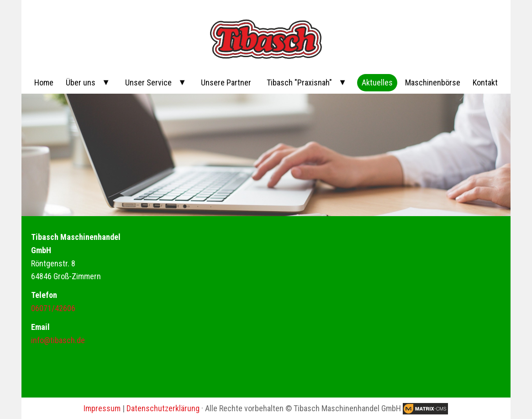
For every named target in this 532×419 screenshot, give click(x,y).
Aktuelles (377, 82)
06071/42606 (53, 308)
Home (44, 82)
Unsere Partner (226, 82)
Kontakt (485, 82)
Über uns (81, 82)
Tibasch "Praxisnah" (299, 82)
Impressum (102, 408)
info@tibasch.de (58, 340)
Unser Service (148, 82)
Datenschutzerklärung (163, 408)
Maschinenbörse (433, 82)
